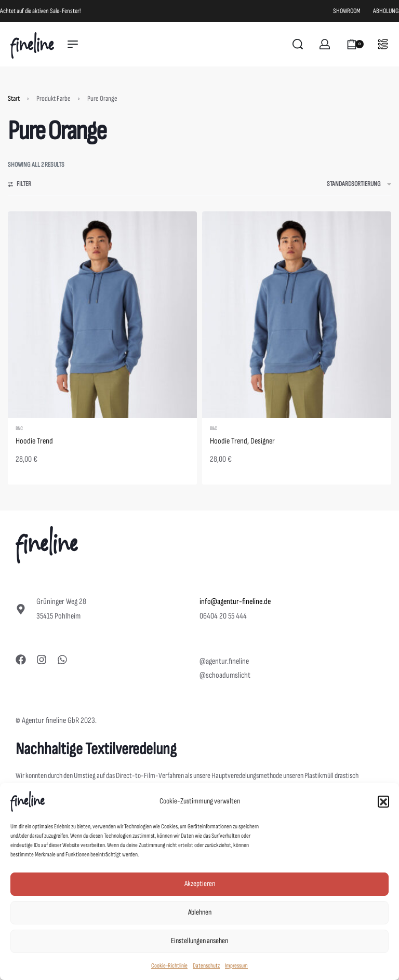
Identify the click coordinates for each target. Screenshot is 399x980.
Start (14, 98)
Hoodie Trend (34, 441)
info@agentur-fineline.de (235, 602)
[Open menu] (73, 44)
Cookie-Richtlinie (169, 966)
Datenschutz (206, 966)
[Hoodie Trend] (102, 315)
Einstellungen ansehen (199, 941)
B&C (19, 428)
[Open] (383, 44)
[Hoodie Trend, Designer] (297, 315)
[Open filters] (19, 185)
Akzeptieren (200, 884)
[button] (383, 801)
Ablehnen (200, 912)
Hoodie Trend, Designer (242, 441)
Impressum (236, 966)
